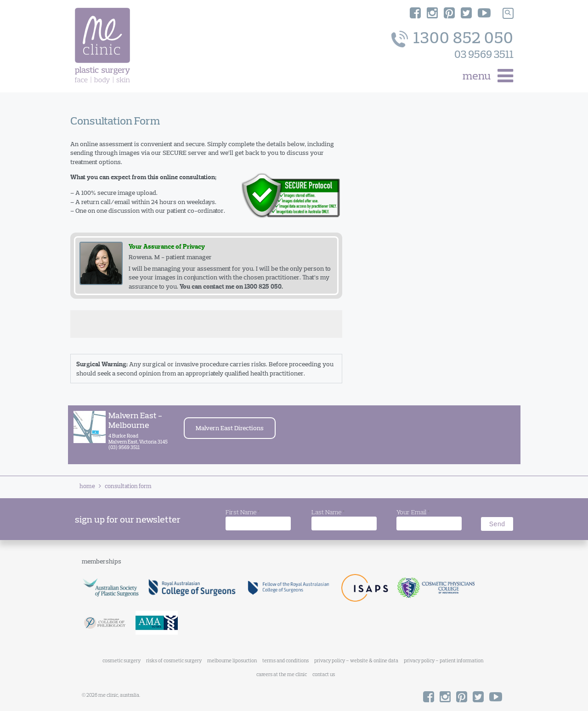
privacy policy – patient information (444, 660)
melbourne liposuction (232, 660)
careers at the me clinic (282, 674)
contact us (324, 674)
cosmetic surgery (122, 660)
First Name (243, 512)
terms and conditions (286, 660)
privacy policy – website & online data (356, 660)
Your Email (413, 512)
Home (87, 486)
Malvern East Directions (230, 428)
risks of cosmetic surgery (174, 660)
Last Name (328, 512)
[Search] (508, 13)
